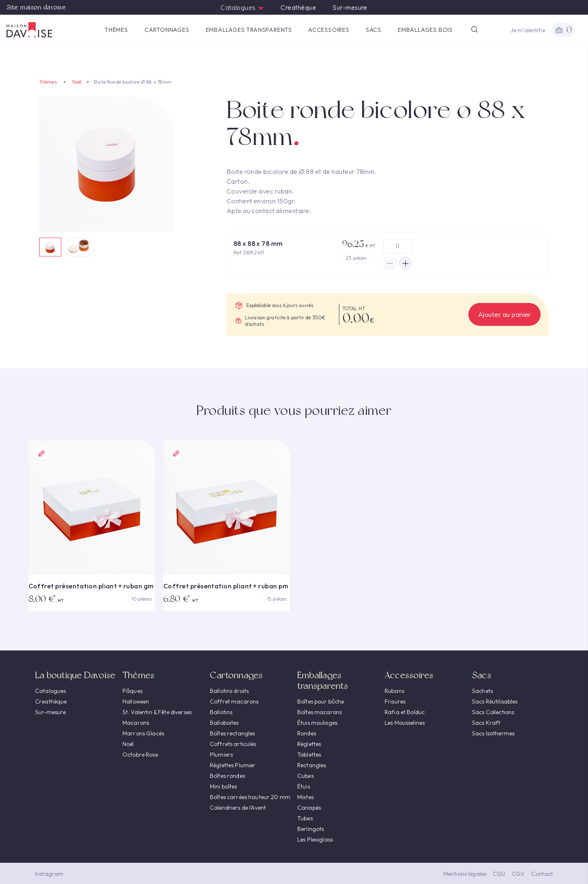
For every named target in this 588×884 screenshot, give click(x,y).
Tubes (305, 818)
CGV (518, 874)
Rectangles (312, 765)
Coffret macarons (234, 701)
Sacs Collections (493, 712)
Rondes (307, 733)
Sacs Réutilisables (495, 701)
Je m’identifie (528, 30)
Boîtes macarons (320, 712)
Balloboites (224, 723)
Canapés (309, 808)
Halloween (136, 701)
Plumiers (221, 755)
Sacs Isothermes (493, 733)
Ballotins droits (229, 691)
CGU (499, 874)
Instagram (49, 874)
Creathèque (298, 7)
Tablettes (309, 755)
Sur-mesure (350, 7)
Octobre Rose (140, 755)
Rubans (394, 691)
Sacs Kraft (486, 723)
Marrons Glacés (143, 733)
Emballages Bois (425, 30)
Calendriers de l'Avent (238, 808)
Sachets (482, 691)
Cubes (305, 776)
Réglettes (309, 744)
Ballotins (221, 712)
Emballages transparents (249, 30)
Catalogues (242, 7)
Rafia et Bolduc (405, 712)
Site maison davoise (36, 7)
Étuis (304, 786)
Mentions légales (465, 874)
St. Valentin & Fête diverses (157, 712)
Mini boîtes (224, 786)
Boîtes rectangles (232, 733)
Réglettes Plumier (233, 765)
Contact (542, 874)
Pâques (133, 691)
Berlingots (311, 829)
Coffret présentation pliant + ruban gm (91, 586)
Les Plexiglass (315, 839)
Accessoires (329, 30)
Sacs (374, 30)
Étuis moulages (317, 723)
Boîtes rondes (227, 776)
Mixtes (305, 797)
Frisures (395, 701)
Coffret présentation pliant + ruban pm (226, 586)
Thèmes (116, 30)
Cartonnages (167, 30)
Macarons (136, 723)
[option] (107, 164)
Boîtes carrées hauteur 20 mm (250, 797)
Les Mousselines (405, 723)
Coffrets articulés (233, 744)
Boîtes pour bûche (321, 701)
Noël (77, 82)
